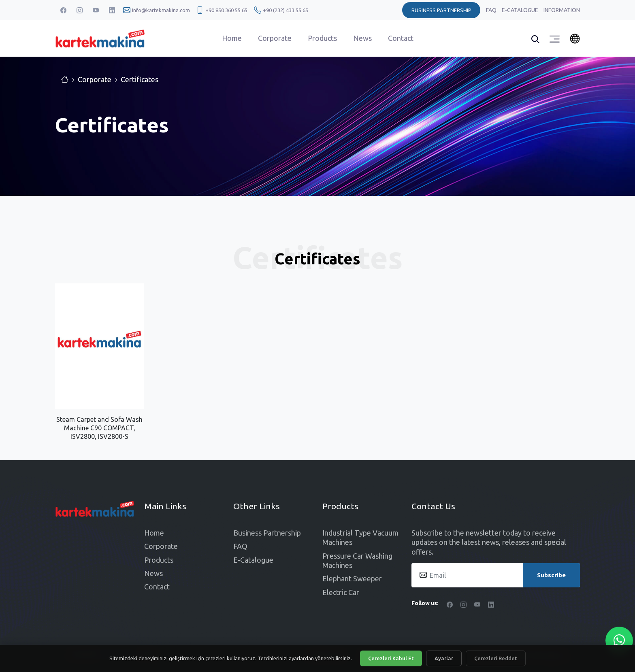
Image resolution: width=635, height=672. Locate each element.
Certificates (140, 79)
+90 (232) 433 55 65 (286, 10)
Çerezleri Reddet (496, 658)
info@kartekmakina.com (161, 10)
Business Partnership (267, 533)
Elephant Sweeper (352, 578)
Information (562, 10)
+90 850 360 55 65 (226, 10)
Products (322, 38)
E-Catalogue (521, 10)
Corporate (275, 38)
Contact (401, 38)
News (362, 38)
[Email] (496, 575)
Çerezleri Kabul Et (391, 658)
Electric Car (341, 592)
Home (232, 38)
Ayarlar (444, 658)
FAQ (492, 10)
